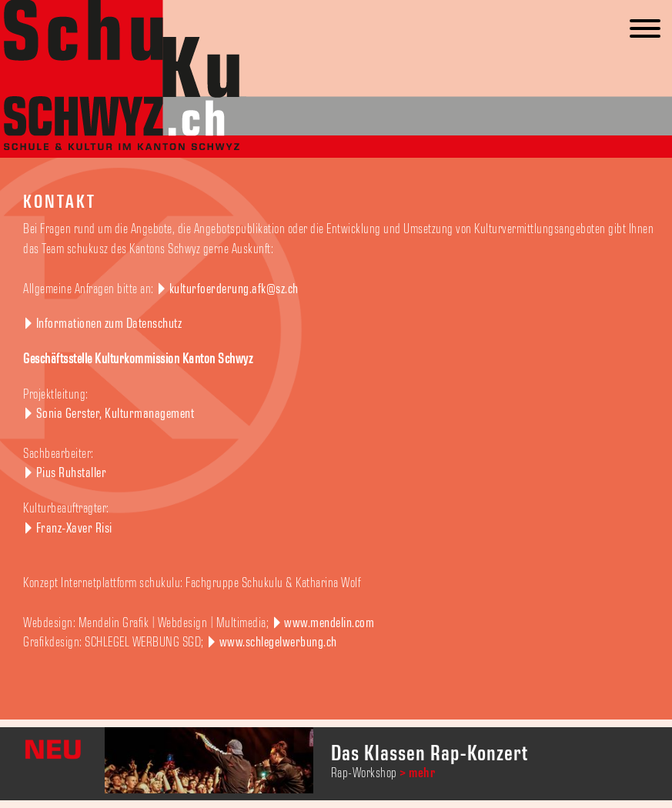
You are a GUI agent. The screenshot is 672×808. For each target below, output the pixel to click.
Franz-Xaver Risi (74, 529)
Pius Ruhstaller (72, 473)
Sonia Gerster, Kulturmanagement (115, 414)
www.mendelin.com (329, 623)
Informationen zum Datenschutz (109, 324)
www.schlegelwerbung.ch (278, 643)
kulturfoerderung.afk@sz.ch (234, 289)
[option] (336, 764)
